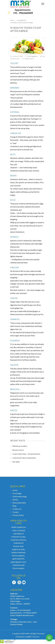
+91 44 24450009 (23, 610)
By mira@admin (33, 56)
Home (15, 490)
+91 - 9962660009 (23, 13)
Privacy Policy (18, 515)
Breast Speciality (19, 503)
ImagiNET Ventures (32, 637)
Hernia (15, 500)
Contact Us (17, 509)
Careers (16, 512)
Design (27, 59)
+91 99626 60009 (29, 613)
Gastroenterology (20, 496)
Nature (32, 59)
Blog (14, 506)
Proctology (17, 493)
